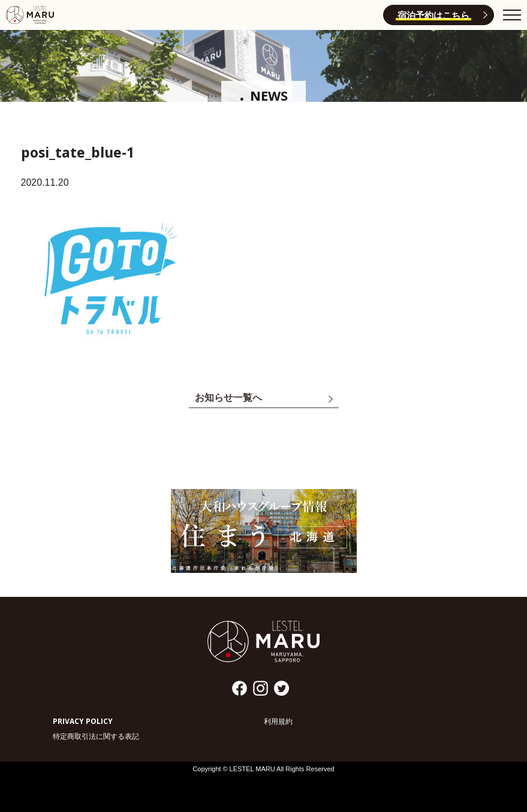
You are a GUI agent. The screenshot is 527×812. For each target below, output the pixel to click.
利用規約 (278, 721)
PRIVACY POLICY (83, 721)
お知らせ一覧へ (228, 399)
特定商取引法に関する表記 (96, 736)
